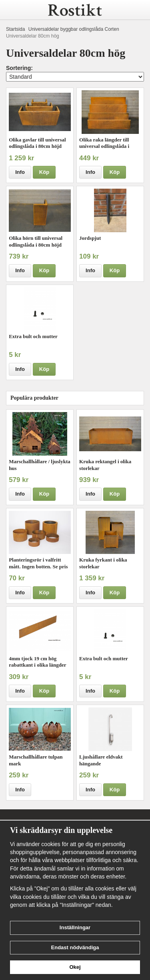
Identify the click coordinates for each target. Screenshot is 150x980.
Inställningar (75, 927)
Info (20, 172)
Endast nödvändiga (75, 947)
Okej (75, 967)
